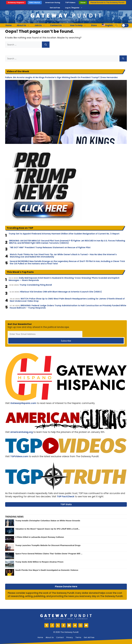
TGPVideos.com (19, 456)
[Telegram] (75, 625)
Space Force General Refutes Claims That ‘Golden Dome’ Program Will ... (49, 554)
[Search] (46, 45)
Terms (78, 637)
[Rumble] (69, 625)
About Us (24, 25)
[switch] (125, 25)
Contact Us (59, 25)
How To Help (79, 25)
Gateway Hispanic (16, 3)
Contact (60, 637)
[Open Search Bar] (117, 25)
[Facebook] (63, 625)
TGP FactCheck (66, 497)
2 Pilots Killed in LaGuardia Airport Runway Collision (40, 537)
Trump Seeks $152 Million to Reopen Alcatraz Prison (39, 562)
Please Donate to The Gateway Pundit (107, 3)
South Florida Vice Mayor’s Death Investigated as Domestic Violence (47, 570)
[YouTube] (86, 625)
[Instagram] (81, 625)
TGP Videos (70, 3)
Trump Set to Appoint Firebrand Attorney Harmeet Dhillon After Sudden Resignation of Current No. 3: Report (64, 234)
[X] (58, 625)
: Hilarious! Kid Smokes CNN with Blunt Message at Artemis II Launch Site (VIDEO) (56, 292)
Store (83, 3)
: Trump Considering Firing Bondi (31, 285)
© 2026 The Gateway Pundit (66, 632)
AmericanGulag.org (22, 432)
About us (50, 637)
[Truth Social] (46, 625)
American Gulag (53, 3)
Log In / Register (72, 8)
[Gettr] (52, 625)
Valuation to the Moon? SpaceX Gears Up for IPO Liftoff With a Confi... (48, 529)
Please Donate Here (66, 586)
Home (9, 25)
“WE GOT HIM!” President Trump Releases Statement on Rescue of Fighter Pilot (50, 248)
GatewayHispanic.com (23, 403)
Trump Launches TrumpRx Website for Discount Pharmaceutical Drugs (48, 545)
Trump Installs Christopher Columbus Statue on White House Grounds (48, 521)
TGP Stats (66, 504)
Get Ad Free (55, 8)
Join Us (41, 25)
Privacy (70, 637)
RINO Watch (35, 3)
